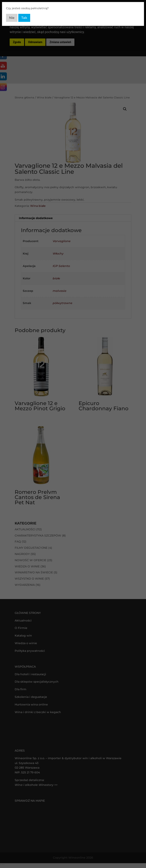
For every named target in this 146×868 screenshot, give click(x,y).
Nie (12, 18)
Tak (24, 18)
